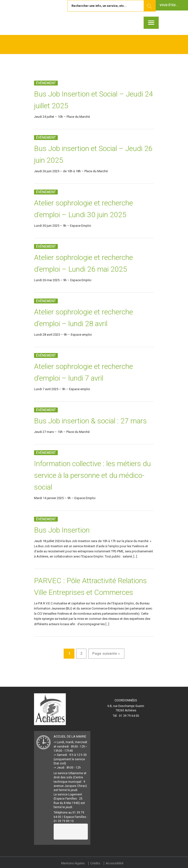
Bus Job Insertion (62, 530)
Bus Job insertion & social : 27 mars (90, 421)
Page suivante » (106, 654)
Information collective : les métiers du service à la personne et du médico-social (92, 475)
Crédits (95, 863)
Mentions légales (73, 863)
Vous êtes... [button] (169, 5)
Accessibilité (115, 863)
